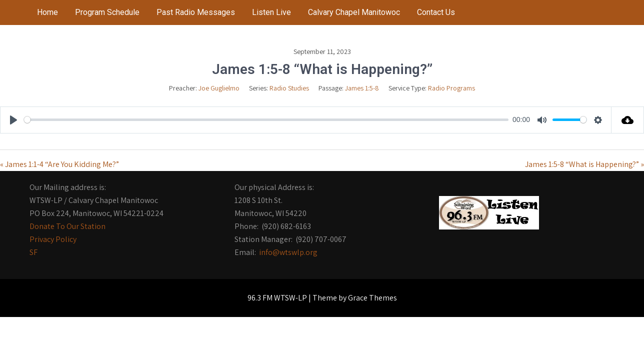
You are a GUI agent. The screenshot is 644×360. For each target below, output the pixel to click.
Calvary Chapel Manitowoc (354, 12)
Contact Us (436, 12)
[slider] (266, 120)
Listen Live (271, 12)
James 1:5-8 (362, 88)
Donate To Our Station (67, 226)
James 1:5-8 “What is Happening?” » (584, 164)
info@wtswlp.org (288, 252)
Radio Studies (289, 88)
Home (47, 12)
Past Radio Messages (196, 12)
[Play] (13, 120)
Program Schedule (107, 12)
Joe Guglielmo (219, 88)
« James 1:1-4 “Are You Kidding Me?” (59, 164)
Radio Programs (451, 88)
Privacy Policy (53, 239)
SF (33, 252)
